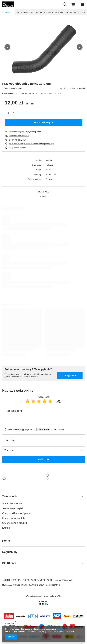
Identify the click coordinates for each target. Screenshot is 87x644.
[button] (7, 47)
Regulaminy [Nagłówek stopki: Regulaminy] (10, 552)
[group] (44, 47)
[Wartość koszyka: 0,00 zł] (73, 4)
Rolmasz (50, 165)
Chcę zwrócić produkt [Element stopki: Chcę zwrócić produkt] (14, 518)
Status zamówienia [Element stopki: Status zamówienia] (12, 504)
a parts (49, 160)
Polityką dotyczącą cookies (67, 629)
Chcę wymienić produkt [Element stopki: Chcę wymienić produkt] (15, 523)
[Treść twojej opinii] (44, 415)
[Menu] (83, 4)
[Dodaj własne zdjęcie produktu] (56, 429)
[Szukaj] (65, 4)
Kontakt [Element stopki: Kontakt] (6, 528)
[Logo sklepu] (8, 4)
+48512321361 (9, 580)
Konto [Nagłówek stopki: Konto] (6, 541)
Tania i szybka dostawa (19, 136)
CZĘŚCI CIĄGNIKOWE (41, 12)
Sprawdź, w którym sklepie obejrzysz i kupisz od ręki (32, 144)
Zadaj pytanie (70, 375)
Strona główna (23, 12)
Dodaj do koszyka (44, 122)
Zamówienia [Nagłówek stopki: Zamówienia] (10, 497)
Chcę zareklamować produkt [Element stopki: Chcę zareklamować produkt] (17, 513)
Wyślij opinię (44, 459)
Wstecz (7, 13)
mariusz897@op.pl (63, 580)
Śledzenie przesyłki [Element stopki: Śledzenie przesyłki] (12, 508)
